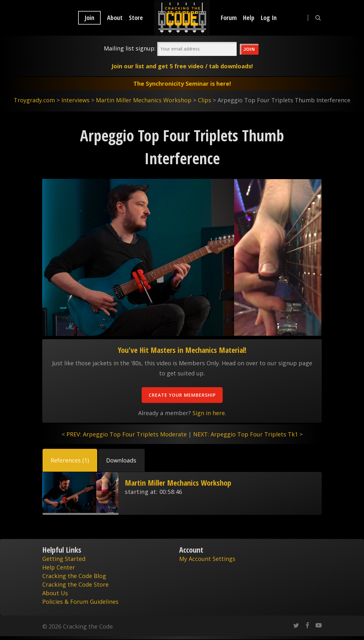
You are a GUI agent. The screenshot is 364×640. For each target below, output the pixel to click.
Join (89, 18)
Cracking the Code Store (75, 584)
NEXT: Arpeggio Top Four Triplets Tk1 (246, 434)
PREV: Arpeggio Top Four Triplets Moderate (127, 434)
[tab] (70, 460)
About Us (55, 593)
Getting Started (64, 559)
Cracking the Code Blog (74, 576)
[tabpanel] (182, 493)
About (115, 18)
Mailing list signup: (130, 48)
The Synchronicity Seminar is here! (182, 84)
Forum (229, 18)
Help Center (59, 567)
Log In (269, 18)
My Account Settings (207, 559)
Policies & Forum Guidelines (80, 602)
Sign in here (209, 413)
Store (136, 18)
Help (249, 18)
